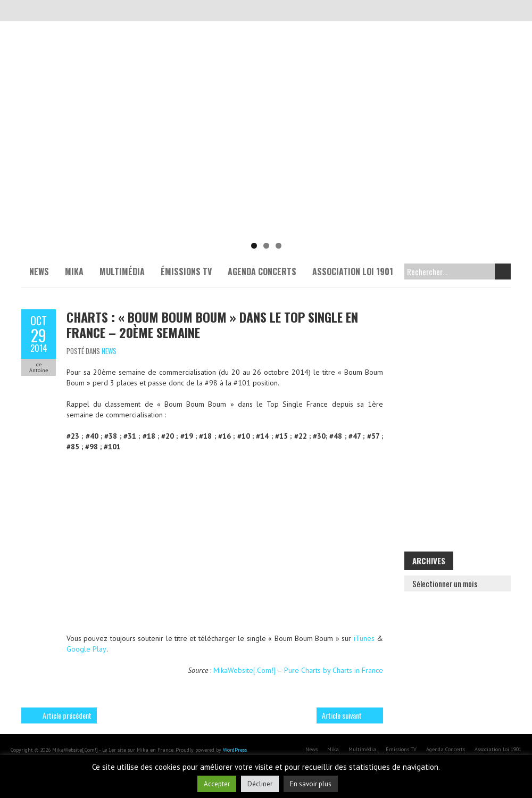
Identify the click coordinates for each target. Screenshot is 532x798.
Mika (74, 272)
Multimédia (122, 272)
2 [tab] (266, 246)
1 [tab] (254, 246)
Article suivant (342, 715)
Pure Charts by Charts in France (334, 670)
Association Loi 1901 (353, 272)
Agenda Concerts (262, 272)
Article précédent (67, 715)
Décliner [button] (260, 784)
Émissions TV (186, 272)
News (39, 272)
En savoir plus (311, 784)
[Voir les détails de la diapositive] (266, 154)
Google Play (86, 649)
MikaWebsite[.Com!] (244, 670)
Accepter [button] (217, 784)
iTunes (364, 638)
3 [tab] (279, 246)
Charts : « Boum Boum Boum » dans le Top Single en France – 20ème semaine (212, 324)
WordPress (235, 750)
